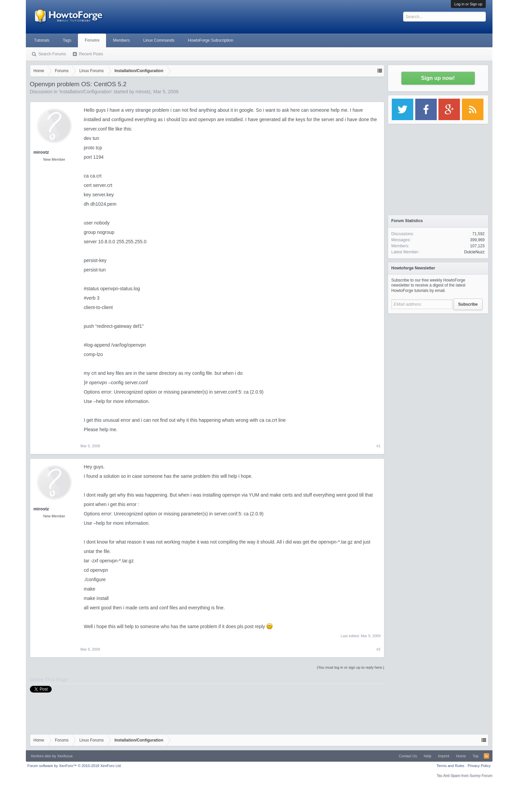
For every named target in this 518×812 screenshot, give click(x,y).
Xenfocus (65, 756)
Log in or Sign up (468, 4)
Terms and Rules (450, 766)
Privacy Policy (479, 766)
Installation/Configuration (86, 92)
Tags (67, 40)
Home (461, 756)
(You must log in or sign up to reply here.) (351, 667)
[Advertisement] (438, 359)
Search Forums (52, 54)
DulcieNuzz (475, 252)
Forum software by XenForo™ (75, 766)
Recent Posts (91, 54)
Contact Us (408, 756)
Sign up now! (438, 78)
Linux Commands (159, 40)
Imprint (444, 756)
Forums (92, 40)
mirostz (143, 92)
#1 (378, 446)
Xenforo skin (41, 756)
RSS (486, 756)
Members (121, 40)
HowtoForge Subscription (211, 40)
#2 (378, 649)
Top (476, 756)
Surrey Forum (481, 775)
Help (428, 756)
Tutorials (42, 40)
